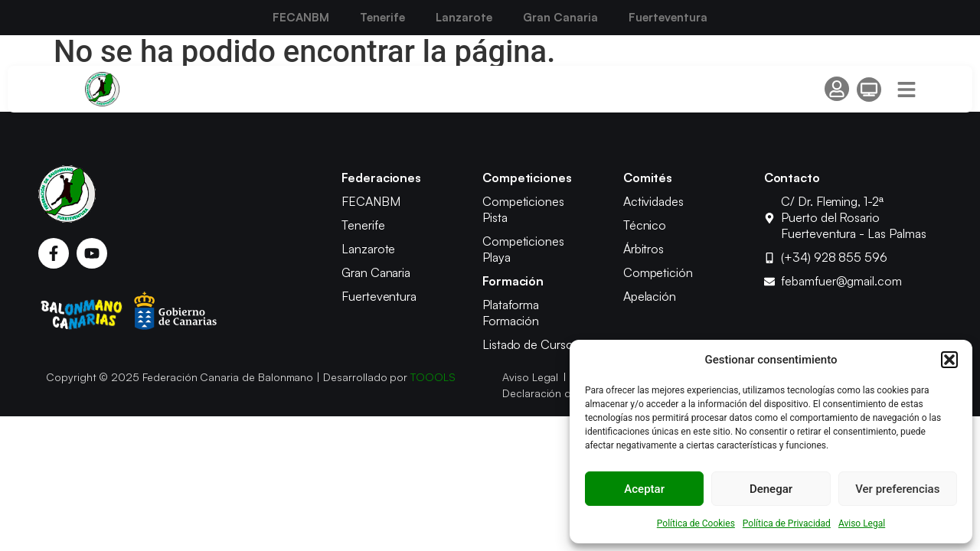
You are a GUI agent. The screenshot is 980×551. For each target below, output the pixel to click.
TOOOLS (433, 377)
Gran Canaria (560, 17)
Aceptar (644, 489)
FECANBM (301, 17)
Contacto (792, 178)
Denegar (771, 489)
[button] (949, 360)
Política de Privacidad (787, 523)
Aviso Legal (862, 523)
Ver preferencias (897, 489)
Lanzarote (464, 17)
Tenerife (382, 17)
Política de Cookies (696, 523)
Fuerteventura (668, 17)
